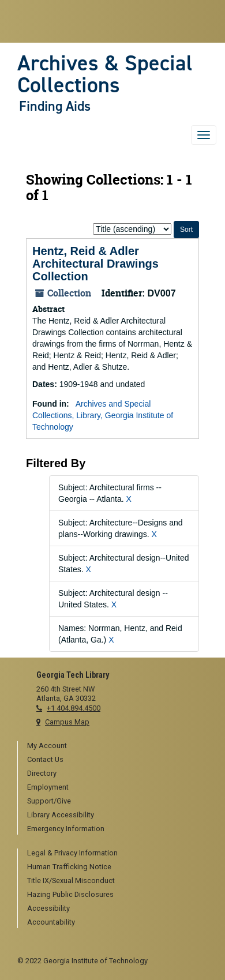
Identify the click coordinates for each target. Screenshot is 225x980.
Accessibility (48, 908)
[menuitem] (117, 746)
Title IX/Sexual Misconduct (71, 881)
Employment (48, 787)
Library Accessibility (61, 815)
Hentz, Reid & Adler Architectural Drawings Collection (95, 264)
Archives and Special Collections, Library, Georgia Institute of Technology (103, 415)
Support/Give (49, 801)
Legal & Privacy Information (72, 853)
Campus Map (67, 722)
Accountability (51, 922)
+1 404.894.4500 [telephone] (74, 708)
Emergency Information (66, 829)
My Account (47, 746)
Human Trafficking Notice (69, 867)
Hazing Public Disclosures (70, 894)
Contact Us (45, 759)
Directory (42, 773)
